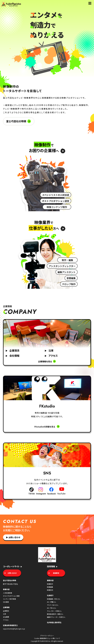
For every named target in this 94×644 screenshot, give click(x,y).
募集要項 (56, 573)
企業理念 (12, 350)
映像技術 (50, 590)
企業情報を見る (47, 361)
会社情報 (12, 356)
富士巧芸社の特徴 (19, 121)
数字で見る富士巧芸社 (10, 584)
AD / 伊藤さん (52, 602)
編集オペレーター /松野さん (56, 617)
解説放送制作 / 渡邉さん (55, 614)
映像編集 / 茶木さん (54, 599)
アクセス (51, 356)
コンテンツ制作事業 (9, 599)
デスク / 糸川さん (53, 605)
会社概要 (6, 617)
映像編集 (50, 587)
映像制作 (50, 584)
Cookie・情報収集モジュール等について (47, 638)
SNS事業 (6, 602)
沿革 (49, 350)
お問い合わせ (13, 537)
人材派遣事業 (8, 593)
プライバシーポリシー (47, 636)
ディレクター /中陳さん (54, 611)
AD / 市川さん (52, 608)
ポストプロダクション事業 (11, 596)
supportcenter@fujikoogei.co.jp (14, 629)
